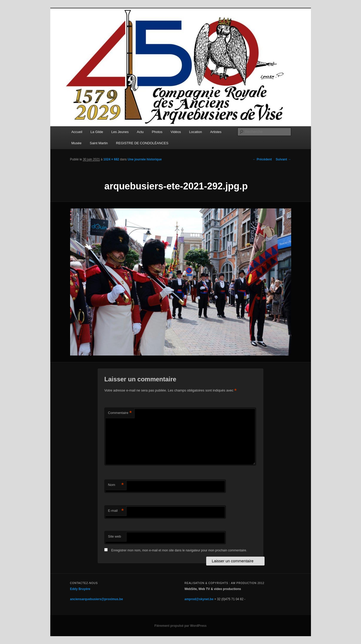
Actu (140, 132)
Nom (116, 485)
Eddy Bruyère (80, 589)
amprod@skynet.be (199, 599)
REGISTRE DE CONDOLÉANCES (142, 143)
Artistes (216, 132)
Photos (157, 132)
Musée (77, 143)
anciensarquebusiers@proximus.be (97, 599)
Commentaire (120, 413)
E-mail (116, 511)
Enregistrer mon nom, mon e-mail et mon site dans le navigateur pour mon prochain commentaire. (179, 550)
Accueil (77, 132)
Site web (114, 536)
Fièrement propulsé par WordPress (181, 626)
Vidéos (176, 132)
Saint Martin (99, 143)
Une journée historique (145, 159)
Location (196, 132)
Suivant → (283, 159)
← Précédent (262, 159)
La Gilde (97, 132)
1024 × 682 (111, 159)
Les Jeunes (120, 132)
